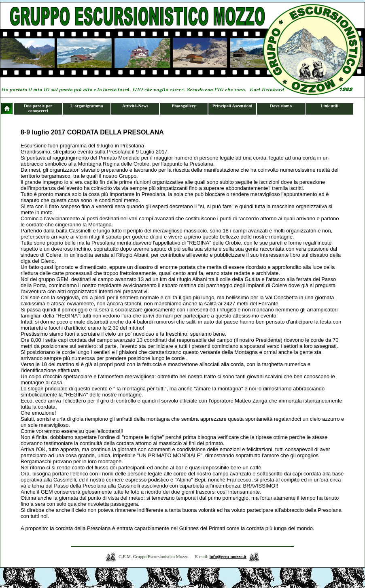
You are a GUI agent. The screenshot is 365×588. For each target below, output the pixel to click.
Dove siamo (281, 106)
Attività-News (135, 106)
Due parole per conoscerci (38, 108)
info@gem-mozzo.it (228, 556)
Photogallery (184, 106)
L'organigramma (87, 106)
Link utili (329, 106)
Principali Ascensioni (232, 106)
